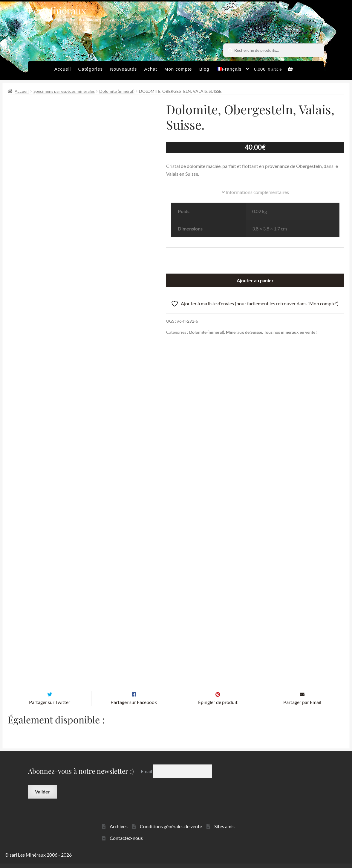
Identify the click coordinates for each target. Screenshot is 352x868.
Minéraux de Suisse (244, 332)
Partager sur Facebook (134, 707)
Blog (204, 69)
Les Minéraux (57, 10)
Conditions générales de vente (171, 831)
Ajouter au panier (255, 280)
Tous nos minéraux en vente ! (291, 332)
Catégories (90, 69)
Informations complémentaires (255, 192)
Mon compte (178, 69)
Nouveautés (123, 69)
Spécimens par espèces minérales (64, 91)
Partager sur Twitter (50, 707)
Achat (150, 69)
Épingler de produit (218, 707)
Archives (119, 831)
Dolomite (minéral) (117, 91)
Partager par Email (302, 707)
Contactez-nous (126, 842)
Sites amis (224, 831)
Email (147, 776)
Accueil (63, 69)
